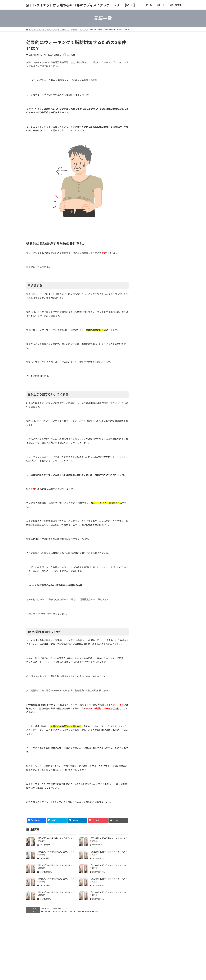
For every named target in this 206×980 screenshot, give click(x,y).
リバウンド (68, 912)
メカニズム (68, 908)
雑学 (141, 453)
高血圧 (142, 386)
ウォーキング (56, 912)
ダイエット (46, 908)
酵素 (96, 912)
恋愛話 (142, 431)
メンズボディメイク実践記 (151, 459)
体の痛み (143, 414)
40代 (45, 912)
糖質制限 (143, 374)
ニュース (143, 447)
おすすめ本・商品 (147, 436)
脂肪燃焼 (88, 912)
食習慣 (142, 380)
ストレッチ (144, 402)
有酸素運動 (57, 908)
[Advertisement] (159, 88)
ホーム (31, 956)
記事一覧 (43, 956)
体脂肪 (78, 912)
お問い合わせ (56, 956)
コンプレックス (146, 391)
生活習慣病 (144, 369)
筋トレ (142, 352)
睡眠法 (142, 419)
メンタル (143, 397)
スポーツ (143, 442)
